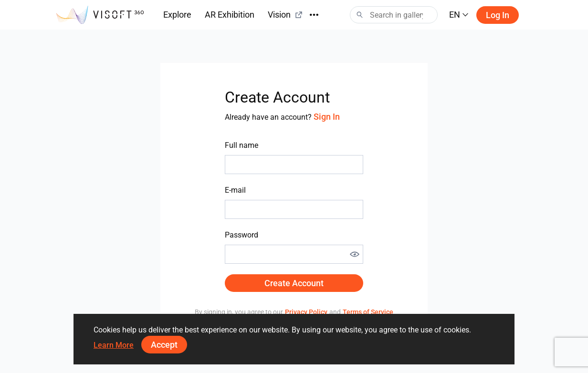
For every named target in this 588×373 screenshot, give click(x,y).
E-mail (235, 190)
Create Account (294, 283)
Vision (285, 15)
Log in (498, 15)
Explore (177, 15)
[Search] (394, 15)
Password (241, 235)
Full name (241, 145)
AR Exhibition (230, 15)
